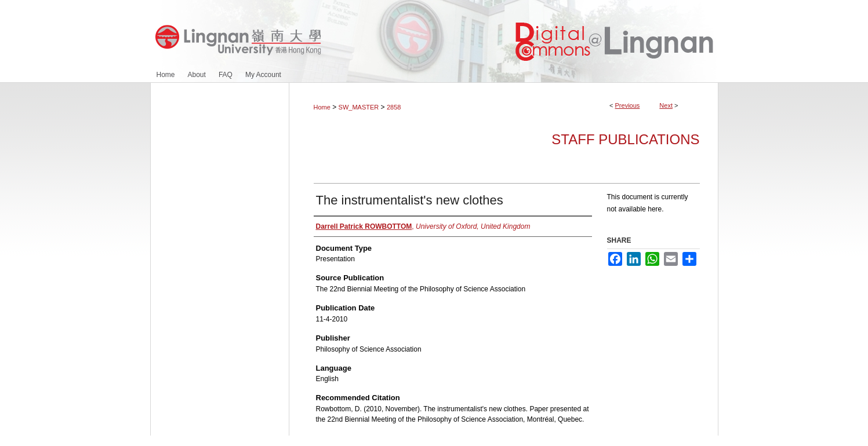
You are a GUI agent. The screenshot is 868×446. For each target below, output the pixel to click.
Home (322, 107)
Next (666, 105)
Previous (628, 105)
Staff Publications (625, 139)
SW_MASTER (359, 107)
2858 (394, 107)
